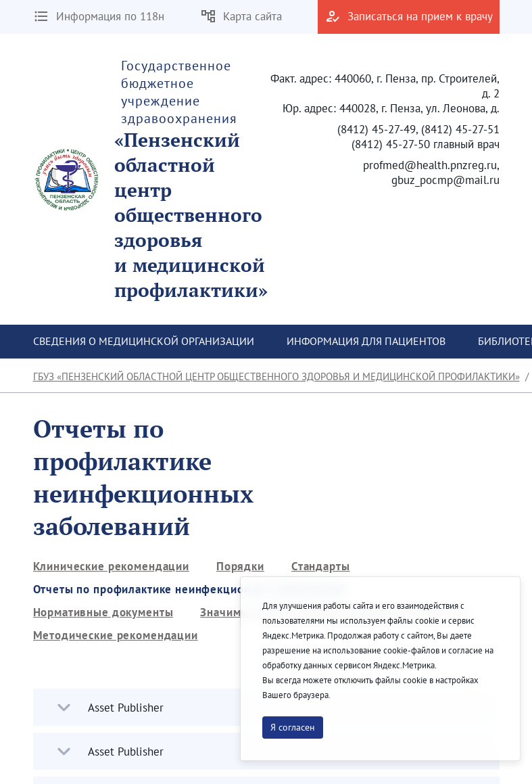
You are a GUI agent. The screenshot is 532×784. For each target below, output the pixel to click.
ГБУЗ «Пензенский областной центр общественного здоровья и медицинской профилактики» (276, 376)
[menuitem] (144, 342)
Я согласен (293, 727)
